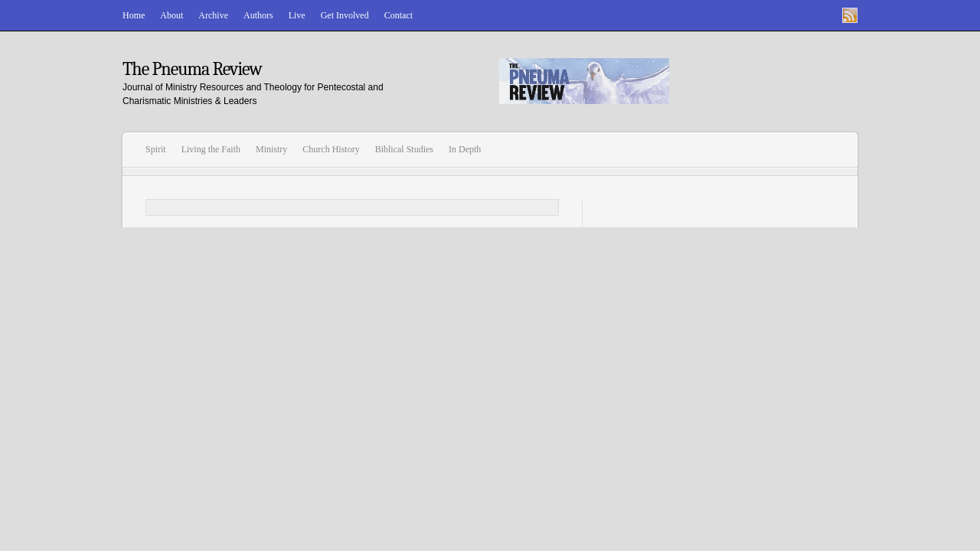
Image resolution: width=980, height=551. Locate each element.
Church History (331, 149)
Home (134, 15)
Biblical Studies (404, 149)
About (171, 15)
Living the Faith (211, 149)
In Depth (465, 149)
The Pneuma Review (192, 69)
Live (297, 15)
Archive (213, 15)
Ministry (271, 149)
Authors (258, 15)
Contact (399, 15)
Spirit (156, 149)
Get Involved (345, 15)
